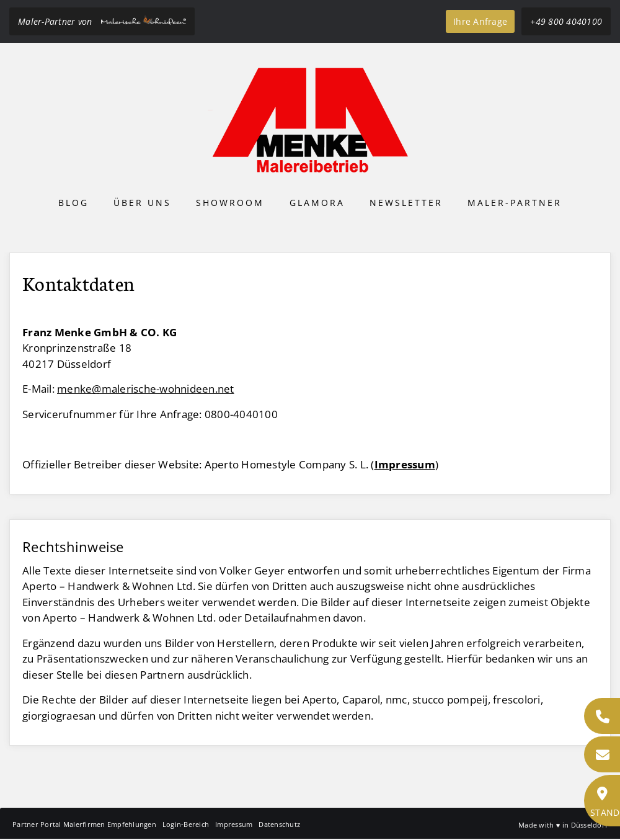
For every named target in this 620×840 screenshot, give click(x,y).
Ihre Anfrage (480, 21)
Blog (73, 203)
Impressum (234, 824)
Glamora (317, 203)
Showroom (230, 203)
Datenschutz (279, 824)
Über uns (142, 203)
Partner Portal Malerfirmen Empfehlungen (84, 824)
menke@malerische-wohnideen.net (146, 389)
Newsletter (406, 203)
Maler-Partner (515, 203)
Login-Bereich (186, 824)
